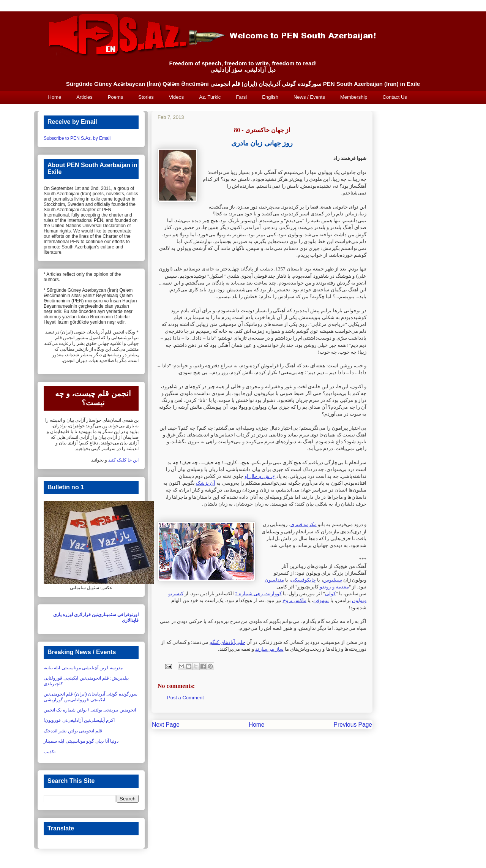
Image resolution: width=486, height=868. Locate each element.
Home (55, 97)
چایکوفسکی (303, 580)
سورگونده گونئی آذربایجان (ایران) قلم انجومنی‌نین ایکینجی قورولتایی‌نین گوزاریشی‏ (91, 697)
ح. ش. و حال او (260, 476)
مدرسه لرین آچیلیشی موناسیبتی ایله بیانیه (83, 668)
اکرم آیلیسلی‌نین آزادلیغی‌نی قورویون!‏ (79, 720)
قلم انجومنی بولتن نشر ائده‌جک (73, 731)
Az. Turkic (210, 97)
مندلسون (274, 580)
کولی (330, 594)
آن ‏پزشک (206, 483)
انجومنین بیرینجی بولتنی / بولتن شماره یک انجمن (90, 710)
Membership (354, 97)
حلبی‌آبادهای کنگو (228, 642)
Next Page (166, 725)
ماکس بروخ (295, 600)
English (270, 97)
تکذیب (50, 752)
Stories (146, 97)
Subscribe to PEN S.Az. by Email (77, 138)
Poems (115, 97)
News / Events (309, 97)
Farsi (241, 97)
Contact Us (395, 97)
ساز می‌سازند (269, 649)
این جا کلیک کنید (123, 460)
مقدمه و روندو (334, 587)
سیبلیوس (333, 580)
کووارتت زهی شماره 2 (258, 594)
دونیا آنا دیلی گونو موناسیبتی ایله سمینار (81, 741)
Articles (84, 97)
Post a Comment (185, 698)
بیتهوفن (321, 600)
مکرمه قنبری (304, 524)
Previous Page (353, 725)
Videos (177, 97)
